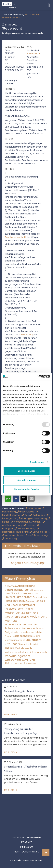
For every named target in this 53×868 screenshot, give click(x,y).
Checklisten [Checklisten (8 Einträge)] (37, 590)
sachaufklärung (26, 528)
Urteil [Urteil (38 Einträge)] (36, 644)
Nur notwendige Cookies (27, 489)
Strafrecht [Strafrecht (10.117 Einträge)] (12, 644)
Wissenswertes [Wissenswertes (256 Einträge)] (14, 660)
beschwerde (26, 512)
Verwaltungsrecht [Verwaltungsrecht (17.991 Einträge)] (18, 656)
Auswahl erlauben (26, 480)
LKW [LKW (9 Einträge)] (27, 617)
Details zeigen (37, 462)
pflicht (37, 522)
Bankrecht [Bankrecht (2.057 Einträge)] (11, 590)
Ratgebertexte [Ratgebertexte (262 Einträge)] (14, 632)
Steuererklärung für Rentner (20, 691)
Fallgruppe (38, 515)
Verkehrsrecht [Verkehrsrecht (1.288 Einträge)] (24, 648)
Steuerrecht (17, 15)
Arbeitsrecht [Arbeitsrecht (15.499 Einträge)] (26, 586)
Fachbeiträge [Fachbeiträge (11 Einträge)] (40, 597)
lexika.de (6, 15)
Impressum (27, 834)
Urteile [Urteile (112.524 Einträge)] (10, 648)
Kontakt (26, 830)
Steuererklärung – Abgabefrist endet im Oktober (26, 769)
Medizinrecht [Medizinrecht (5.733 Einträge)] (38, 617)
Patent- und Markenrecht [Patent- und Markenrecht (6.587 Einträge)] (22, 628)
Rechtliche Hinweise (27, 839)
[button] (8, 499)
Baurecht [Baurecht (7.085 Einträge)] (25, 590)
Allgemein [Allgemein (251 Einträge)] (11, 586)
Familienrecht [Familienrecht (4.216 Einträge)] (14, 601)
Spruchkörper (40, 532)
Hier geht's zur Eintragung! (27, 563)
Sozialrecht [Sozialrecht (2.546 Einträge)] (20, 636)
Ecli (26, 515)
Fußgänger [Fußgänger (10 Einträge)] (29, 601)
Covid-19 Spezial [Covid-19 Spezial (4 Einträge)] (13, 593)
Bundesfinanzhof (20, 514)
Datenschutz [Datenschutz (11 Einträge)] (32, 593)
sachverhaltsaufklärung (21, 530)
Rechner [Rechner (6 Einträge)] (27, 632)
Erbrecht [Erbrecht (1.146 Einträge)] (10, 597)
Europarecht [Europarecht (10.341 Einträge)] (24, 597)
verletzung (9, 539)
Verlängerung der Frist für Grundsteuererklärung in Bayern (22, 731)
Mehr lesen (11, 714)
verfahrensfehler (13, 535)
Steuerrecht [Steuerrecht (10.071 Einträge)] (33, 640)
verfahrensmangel (38, 535)
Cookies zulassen (27, 471)
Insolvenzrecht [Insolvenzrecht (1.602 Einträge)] (14, 609)
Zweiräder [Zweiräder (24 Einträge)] (31, 663)
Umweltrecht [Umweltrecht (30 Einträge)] (26, 644)
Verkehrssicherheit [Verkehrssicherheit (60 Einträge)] (15, 652)
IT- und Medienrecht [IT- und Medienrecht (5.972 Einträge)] (19, 611)
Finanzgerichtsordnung (33, 518)
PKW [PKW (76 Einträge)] (42, 629)
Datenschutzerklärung (26, 825)
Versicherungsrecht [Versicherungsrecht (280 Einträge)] (36, 652)
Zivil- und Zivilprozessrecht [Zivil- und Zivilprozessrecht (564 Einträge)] (20, 662)
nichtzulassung (21, 522)
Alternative (33, 508)
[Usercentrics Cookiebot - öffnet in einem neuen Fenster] (38, 376)
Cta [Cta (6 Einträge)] (23, 593)
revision (30, 525)
